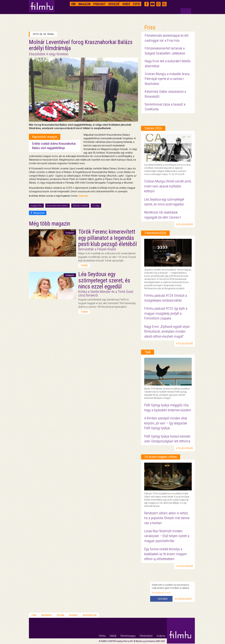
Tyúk (148, 352)
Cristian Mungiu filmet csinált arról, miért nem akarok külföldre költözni (168, 186)
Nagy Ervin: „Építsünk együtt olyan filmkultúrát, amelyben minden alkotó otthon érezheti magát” (167, 332)
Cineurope (83, 196)
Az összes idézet (184, 599)
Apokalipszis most (161, 593)
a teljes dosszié (185, 224)
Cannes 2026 (153, 128)
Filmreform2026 (156, 233)
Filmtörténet (146, 636)
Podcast (99, 4)
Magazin (84, 4)
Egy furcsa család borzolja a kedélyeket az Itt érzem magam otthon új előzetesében (166, 554)
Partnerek (46, 615)
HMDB (113, 636)
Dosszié (114, 4)
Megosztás (38, 213)
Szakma (161, 636)
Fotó (136, 4)
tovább (84, 265)
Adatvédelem (90, 615)
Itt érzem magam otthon (161, 457)
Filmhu (102, 636)
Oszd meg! (163, 599)
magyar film (36, 206)
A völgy (96, 206)
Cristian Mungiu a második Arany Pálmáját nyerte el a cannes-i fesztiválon (167, 79)
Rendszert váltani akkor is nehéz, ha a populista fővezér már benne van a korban (167, 518)
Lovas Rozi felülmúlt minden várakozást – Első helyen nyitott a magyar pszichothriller (167, 536)
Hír (73, 4)
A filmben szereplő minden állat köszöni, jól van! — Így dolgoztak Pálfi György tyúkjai (166, 423)
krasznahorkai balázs (57, 206)
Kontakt (74, 615)
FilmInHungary (128, 636)
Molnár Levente (80, 206)
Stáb (34, 615)
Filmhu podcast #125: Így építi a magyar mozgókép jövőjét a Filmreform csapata (166, 313)
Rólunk (61, 615)
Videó (126, 4)
